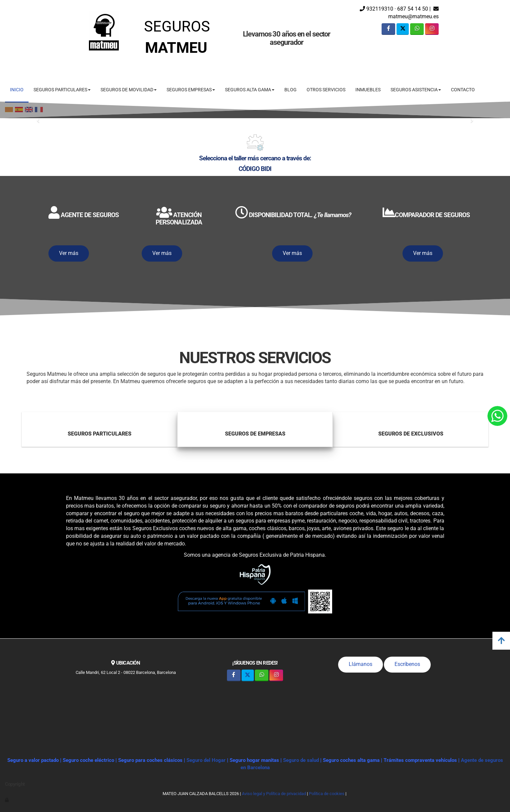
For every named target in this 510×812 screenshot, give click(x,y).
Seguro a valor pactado (33, 760)
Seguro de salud (302, 760)
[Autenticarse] (7, 800)
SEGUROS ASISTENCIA (416, 90)
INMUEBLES (368, 90)
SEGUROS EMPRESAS (191, 90)
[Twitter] (403, 29)
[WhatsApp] (417, 29)
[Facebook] (388, 29)
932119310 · (378, 9)
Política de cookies (327, 794)
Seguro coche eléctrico (88, 760)
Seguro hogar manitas (254, 760)
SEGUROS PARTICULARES (62, 90)
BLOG (291, 90)
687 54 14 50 (413, 9)
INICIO (17, 90)
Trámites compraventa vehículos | (422, 760)
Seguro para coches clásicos (150, 760)
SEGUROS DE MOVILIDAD (129, 90)
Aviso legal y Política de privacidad (274, 794)
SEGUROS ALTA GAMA (250, 90)
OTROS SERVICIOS (326, 90)
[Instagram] (432, 29)
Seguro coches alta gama (351, 760)
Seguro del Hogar (206, 760)
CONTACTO (463, 90)
